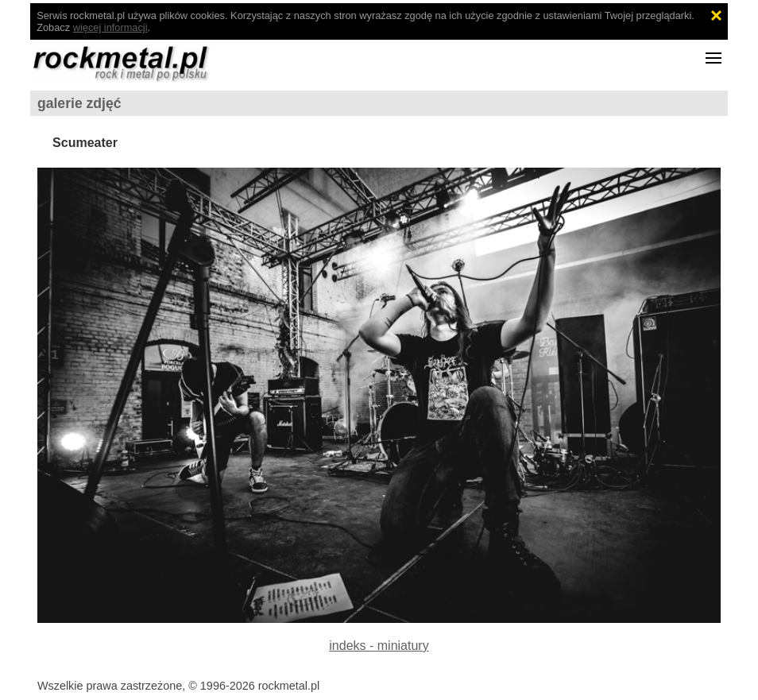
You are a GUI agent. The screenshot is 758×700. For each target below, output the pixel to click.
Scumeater (85, 143)
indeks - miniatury (379, 646)
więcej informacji (110, 27)
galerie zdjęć (79, 103)
